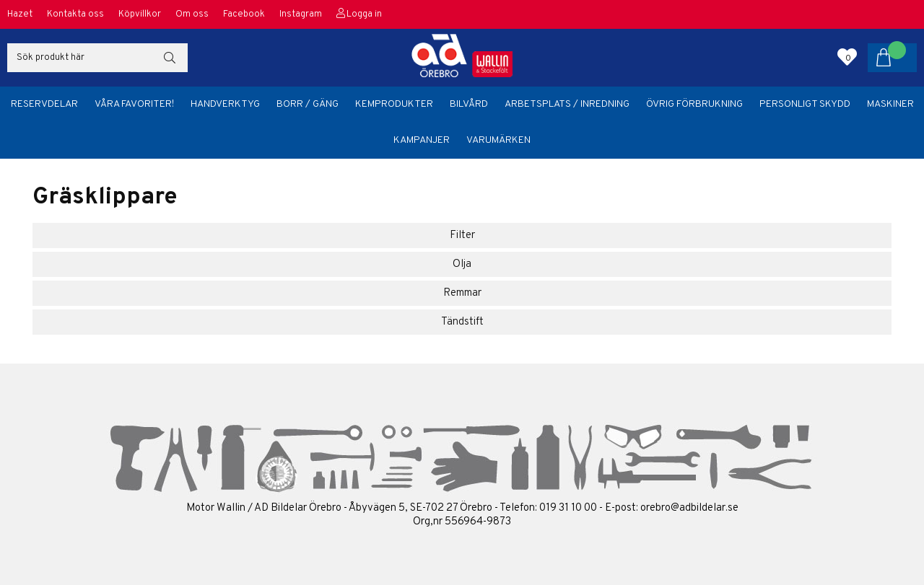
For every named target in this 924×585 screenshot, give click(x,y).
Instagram (301, 14)
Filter (462, 236)
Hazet (20, 14)
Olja (462, 264)
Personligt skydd (805, 104)
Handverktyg (225, 104)
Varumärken (498, 140)
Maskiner (890, 104)
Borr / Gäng (308, 104)
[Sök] (97, 58)
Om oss (192, 14)
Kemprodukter (394, 104)
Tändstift (462, 322)
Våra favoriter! (134, 104)
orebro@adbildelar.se (689, 508)
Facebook (244, 14)
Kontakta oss (75, 14)
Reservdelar (44, 104)
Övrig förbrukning (694, 104)
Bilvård (469, 104)
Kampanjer (422, 140)
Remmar (462, 293)
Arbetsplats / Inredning (567, 104)
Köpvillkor (140, 14)
